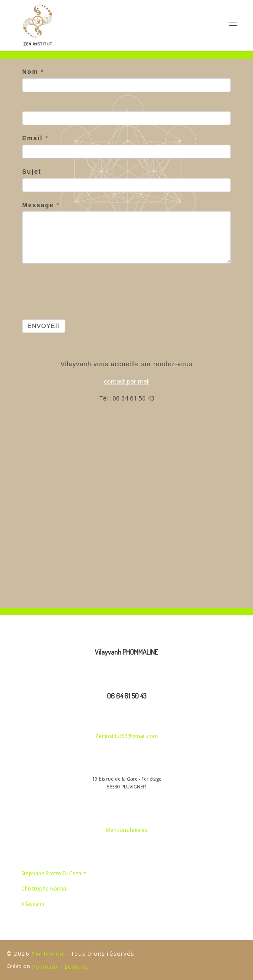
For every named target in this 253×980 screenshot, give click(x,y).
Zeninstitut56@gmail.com (126, 736)
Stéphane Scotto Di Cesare (54, 873)
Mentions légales (127, 830)
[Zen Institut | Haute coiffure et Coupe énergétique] (38, 25)
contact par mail (127, 381)
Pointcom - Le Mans (60, 967)
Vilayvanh (33, 904)
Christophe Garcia (44, 889)
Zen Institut (48, 954)
